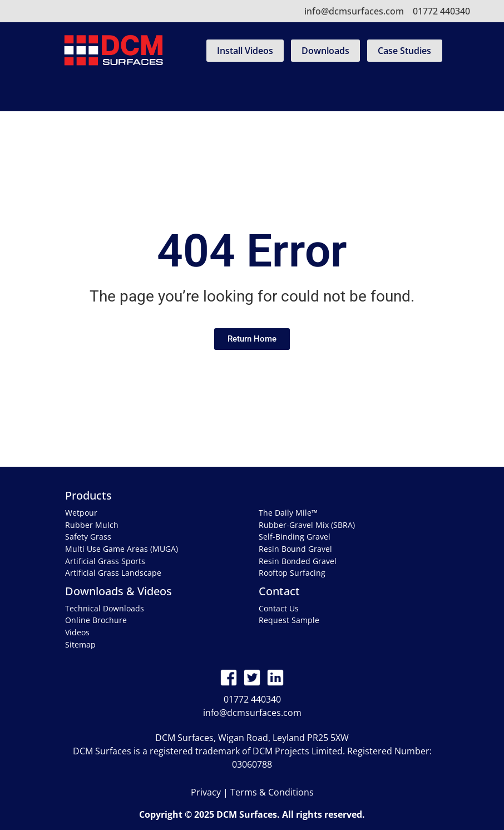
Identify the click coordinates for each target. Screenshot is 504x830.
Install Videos (245, 51)
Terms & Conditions (272, 792)
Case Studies (404, 51)
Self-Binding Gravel (295, 537)
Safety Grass (88, 537)
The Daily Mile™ (288, 513)
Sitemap (80, 644)
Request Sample (289, 620)
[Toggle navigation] (252, 93)
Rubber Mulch (92, 525)
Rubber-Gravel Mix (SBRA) (307, 525)
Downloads (325, 51)
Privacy (206, 792)
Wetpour (81, 513)
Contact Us (279, 608)
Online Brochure (96, 620)
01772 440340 (441, 11)
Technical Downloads (105, 608)
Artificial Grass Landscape (113, 573)
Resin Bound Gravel (295, 549)
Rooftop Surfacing (292, 573)
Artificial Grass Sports (105, 561)
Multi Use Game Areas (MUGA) (122, 549)
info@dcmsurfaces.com (354, 11)
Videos (77, 632)
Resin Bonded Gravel (298, 561)
